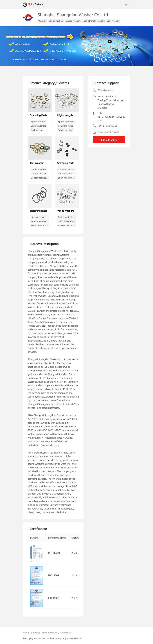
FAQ (57, 633)
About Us (27, 633)
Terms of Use (47, 633)
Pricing (37, 633)
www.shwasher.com (108, 132)
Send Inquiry (109, 139)
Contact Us (66, 633)
